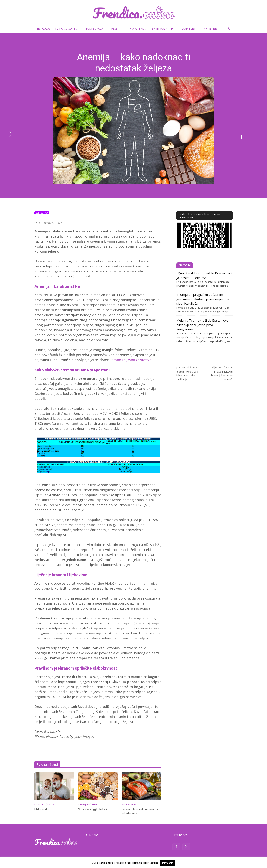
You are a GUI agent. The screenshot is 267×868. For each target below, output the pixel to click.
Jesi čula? (44, 28)
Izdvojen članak (44, 805)
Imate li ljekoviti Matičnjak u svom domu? (222, 376)
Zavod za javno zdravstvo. (132, 360)
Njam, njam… (138, 28)
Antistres (211, 28)
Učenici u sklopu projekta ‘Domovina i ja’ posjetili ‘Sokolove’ (204, 275)
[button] (228, 29)
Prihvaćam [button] (168, 863)
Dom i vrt (190, 28)
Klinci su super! (68, 28)
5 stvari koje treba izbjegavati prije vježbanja (187, 376)
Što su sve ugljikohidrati (92, 809)
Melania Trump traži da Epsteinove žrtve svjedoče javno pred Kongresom (202, 325)
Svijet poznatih (164, 28)
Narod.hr (185, 265)
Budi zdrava (96, 28)
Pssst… (118, 28)
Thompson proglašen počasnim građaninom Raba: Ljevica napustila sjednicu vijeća (203, 299)
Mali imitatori (42, 809)
